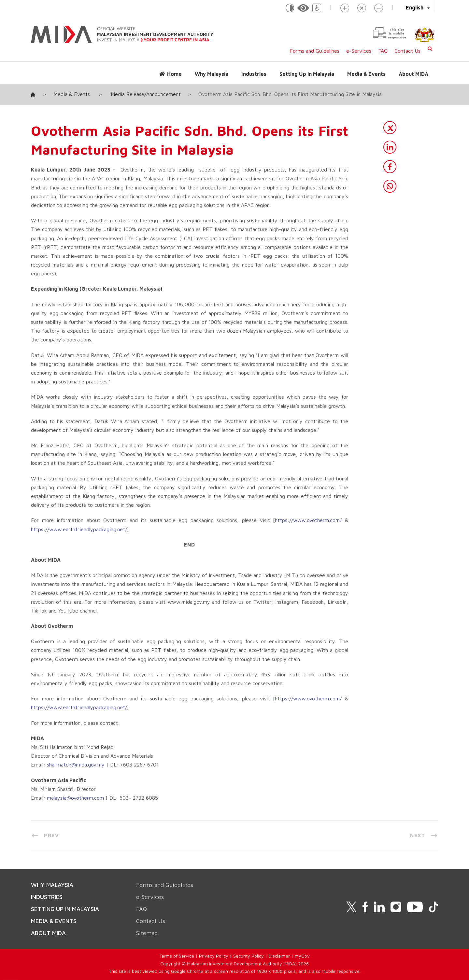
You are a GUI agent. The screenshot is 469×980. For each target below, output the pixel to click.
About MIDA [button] (413, 74)
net (121, 707)
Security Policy (249, 956)
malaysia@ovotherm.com (75, 798)
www (299, 698)
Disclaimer (279, 956)
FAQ (383, 51)
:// (290, 698)
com (335, 698)
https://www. (291, 520)
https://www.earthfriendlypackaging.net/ (79, 529)
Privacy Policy (214, 956)
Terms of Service (177, 956)
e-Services (359, 51)
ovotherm (318, 520)
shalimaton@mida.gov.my (76, 765)
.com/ (335, 520)
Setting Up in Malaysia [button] (307, 74)
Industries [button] (254, 74)
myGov (302, 956)
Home (174, 74)
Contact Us (407, 51)
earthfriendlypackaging (90, 707)
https (281, 698)
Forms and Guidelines (315, 51)
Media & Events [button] (366, 74)
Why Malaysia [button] (212, 74)
